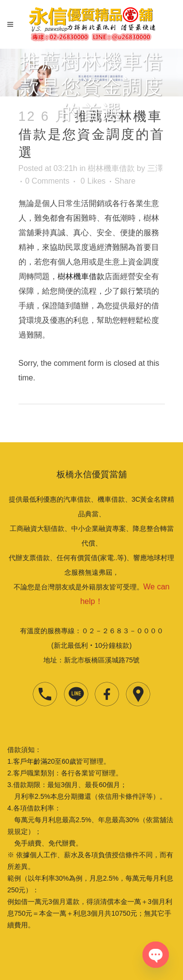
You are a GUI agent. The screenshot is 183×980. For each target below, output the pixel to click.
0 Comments (48, 181)
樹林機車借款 (111, 168)
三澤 (155, 168)
